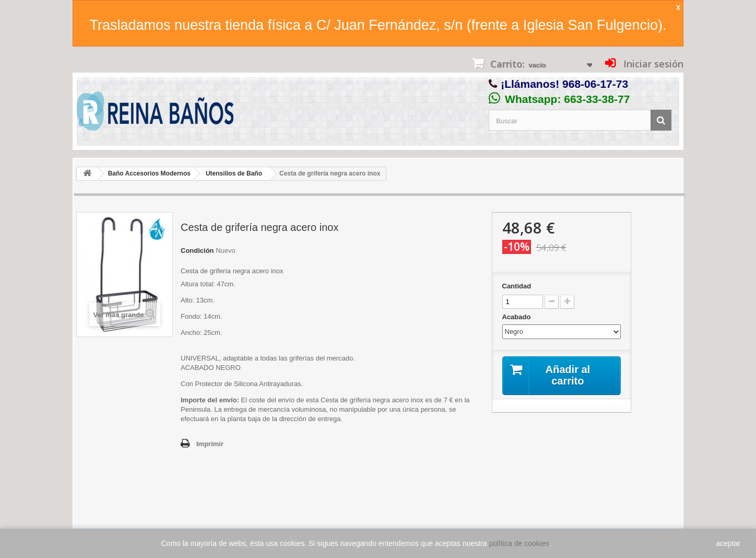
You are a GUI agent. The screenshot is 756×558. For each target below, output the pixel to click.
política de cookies (519, 543)
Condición (197, 251)
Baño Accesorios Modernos (149, 173)
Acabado (518, 317)
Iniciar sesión (652, 64)
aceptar (728, 543)
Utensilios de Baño (234, 173)
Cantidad (517, 286)
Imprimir (210, 444)
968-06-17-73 (595, 84)
